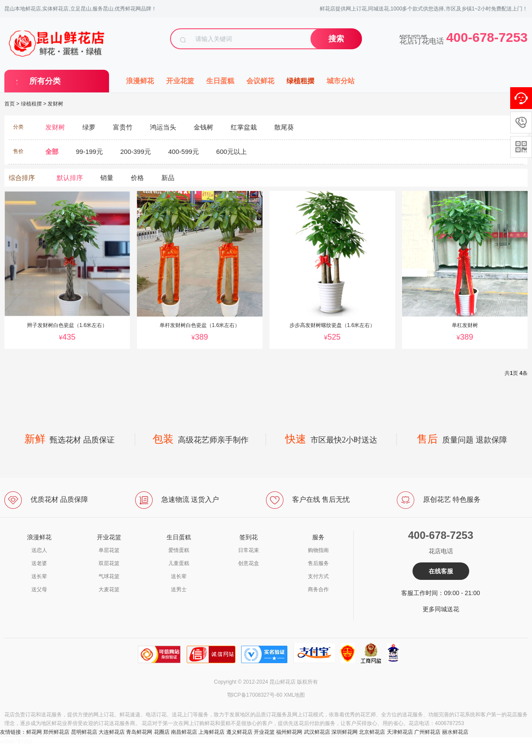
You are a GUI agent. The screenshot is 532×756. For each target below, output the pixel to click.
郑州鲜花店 (56, 732)
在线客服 (441, 571)
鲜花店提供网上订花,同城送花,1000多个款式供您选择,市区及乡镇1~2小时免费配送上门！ (424, 9)
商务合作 (318, 589)
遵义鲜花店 (239, 732)
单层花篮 (109, 550)
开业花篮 (180, 81)
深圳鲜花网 (344, 732)
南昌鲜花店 (184, 732)
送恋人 (39, 550)
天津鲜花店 (400, 732)
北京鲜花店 (372, 732)
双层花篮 (109, 563)
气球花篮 (109, 576)
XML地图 (295, 695)
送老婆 (39, 563)
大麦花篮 (109, 589)
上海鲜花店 (211, 732)
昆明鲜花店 (84, 732)
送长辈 (39, 576)
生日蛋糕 (220, 81)
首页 (10, 104)
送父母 (39, 589)
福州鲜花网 (289, 732)
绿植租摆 (300, 81)
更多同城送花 (441, 609)
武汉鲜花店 (317, 732)
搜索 (336, 39)
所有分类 (45, 81)
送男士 (179, 589)
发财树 (55, 104)
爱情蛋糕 (179, 550)
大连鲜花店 (112, 732)
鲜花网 (34, 732)
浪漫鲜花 (140, 81)
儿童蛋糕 (179, 563)
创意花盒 (249, 563)
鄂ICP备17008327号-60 (255, 695)
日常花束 (249, 550)
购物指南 (318, 550)
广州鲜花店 (427, 732)
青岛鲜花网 (139, 732)
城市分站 (341, 81)
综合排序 (22, 178)
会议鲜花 (260, 81)
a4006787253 (16, 742)
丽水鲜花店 (455, 732)
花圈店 (162, 732)
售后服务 (318, 563)
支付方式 (318, 576)
